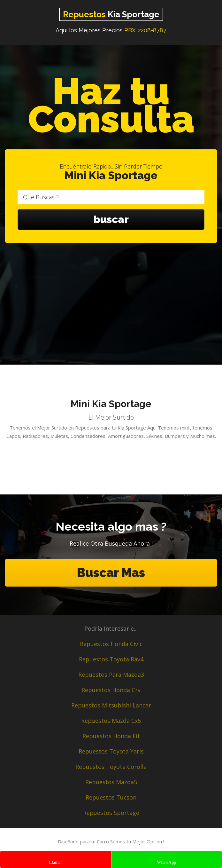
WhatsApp (166, 862)
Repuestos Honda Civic (111, 644)
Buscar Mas (111, 573)
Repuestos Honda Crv (111, 690)
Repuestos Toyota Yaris (111, 751)
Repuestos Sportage (111, 813)
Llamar (56, 862)
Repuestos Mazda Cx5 (111, 721)
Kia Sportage (111, 14)
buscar (111, 220)
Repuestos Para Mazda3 (111, 675)
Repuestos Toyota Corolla (111, 767)
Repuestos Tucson (111, 797)
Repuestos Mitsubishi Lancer (111, 705)
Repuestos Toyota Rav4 (111, 659)
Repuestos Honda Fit (111, 736)
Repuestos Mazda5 (111, 782)
